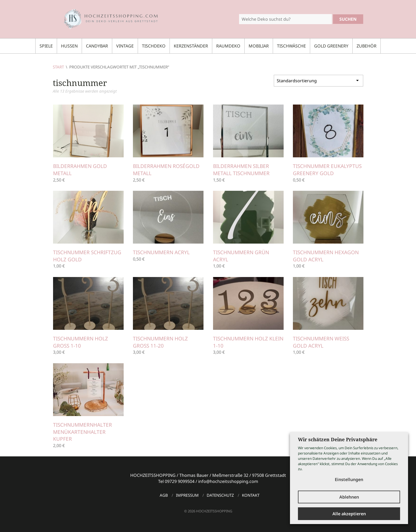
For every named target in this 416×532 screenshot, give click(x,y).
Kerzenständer (191, 46)
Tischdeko (154, 46)
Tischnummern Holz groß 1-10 (81, 342)
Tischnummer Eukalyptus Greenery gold (327, 170)
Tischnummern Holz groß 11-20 (160, 342)
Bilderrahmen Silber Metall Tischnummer (241, 170)
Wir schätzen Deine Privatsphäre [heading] (338, 439)
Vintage (125, 46)
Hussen (69, 46)
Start (58, 67)
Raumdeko (228, 46)
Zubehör (367, 46)
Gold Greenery (331, 46)
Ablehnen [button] (349, 497)
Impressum (187, 495)
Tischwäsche (291, 46)
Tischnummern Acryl (161, 252)
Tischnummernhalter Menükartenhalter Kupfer (83, 432)
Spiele (46, 46)
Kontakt (251, 495)
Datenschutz (220, 495)
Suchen (348, 19)
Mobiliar (259, 46)
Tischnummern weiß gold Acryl (321, 342)
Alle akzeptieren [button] (349, 514)
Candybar (97, 46)
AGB (164, 495)
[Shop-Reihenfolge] (318, 80)
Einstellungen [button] (349, 479)
